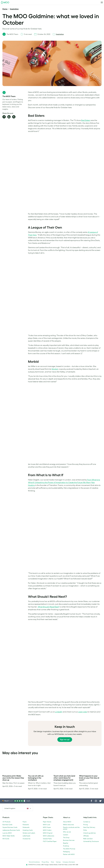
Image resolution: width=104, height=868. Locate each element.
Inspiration (14, 9)
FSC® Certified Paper (50, 841)
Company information (69, 862)
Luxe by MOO (7, 833)
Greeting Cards (28, 830)
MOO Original (48, 833)
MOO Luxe (47, 825)
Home (5, 9)
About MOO (67, 822)
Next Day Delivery (89, 827)
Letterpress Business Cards (11, 830)
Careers (66, 835)
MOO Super (47, 827)
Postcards (26, 825)
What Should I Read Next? (49, 607)
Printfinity (66, 846)
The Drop (66, 838)
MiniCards (6, 839)
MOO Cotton (47, 830)
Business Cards (7, 825)
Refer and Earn (88, 839)
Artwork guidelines (89, 833)
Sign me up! (65, 740)
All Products (6, 822)
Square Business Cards (10, 827)
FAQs (85, 830)
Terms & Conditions (34, 862)
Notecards (26, 827)
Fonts (52, 862)
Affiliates (86, 836)
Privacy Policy (45, 862)
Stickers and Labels (29, 833)
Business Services (69, 840)
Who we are (67, 832)
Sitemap (58, 862)
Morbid (55, 369)
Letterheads (26, 836)
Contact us (87, 822)
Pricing (86, 825)
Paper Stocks (47, 822)
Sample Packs (47, 839)
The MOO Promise (69, 849)
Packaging (66, 852)
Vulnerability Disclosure (91, 841)
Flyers (25, 822)
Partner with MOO (69, 854)
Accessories (27, 839)
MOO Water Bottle (9, 836)
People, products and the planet (71, 828)
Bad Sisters (86, 120)
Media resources (68, 825)
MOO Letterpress (49, 836)
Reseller (66, 843)
